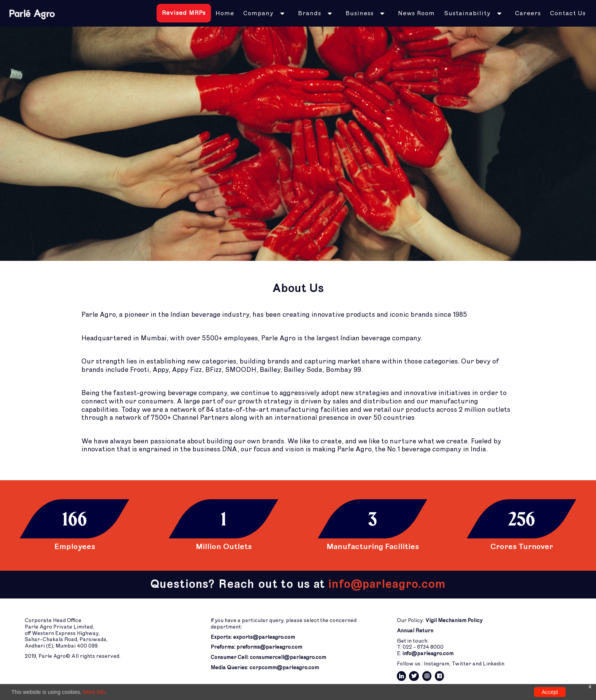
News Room (416, 13)
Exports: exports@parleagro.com (253, 637)
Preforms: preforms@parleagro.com (256, 647)
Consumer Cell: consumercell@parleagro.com (268, 657)
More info (94, 692)
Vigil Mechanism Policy (454, 620)
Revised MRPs (184, 13)
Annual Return (415, 631)
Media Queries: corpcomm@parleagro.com (265, 667)
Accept (550, 692)
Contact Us (568, 13)
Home (225, 13)
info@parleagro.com (428, 653)
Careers (528, 13)
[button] (266, 13)
